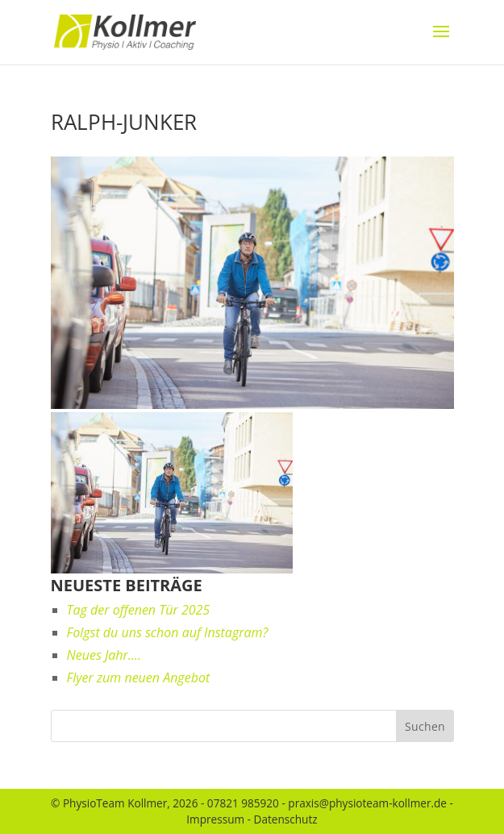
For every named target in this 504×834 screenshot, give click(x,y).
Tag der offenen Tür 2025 (139, 610)
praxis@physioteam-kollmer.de (367, 803)
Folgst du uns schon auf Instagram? (168, 632)
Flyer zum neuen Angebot (139, 678)
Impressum (215, 819)
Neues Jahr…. (104, 655)
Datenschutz (286, 819)
